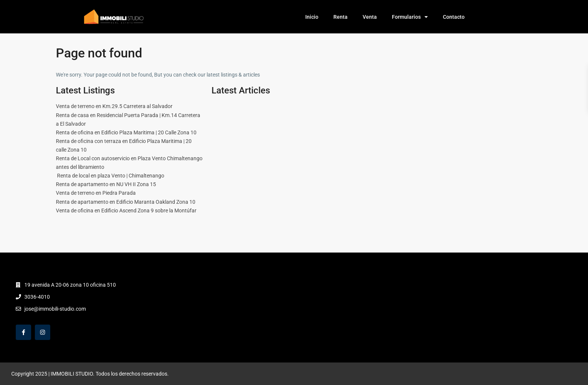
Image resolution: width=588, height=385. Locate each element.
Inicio (312, 17)
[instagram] (43, 332)
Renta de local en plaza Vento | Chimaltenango (110, 176)
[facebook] (23, 332)
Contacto (454, 17)
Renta (340, 17)
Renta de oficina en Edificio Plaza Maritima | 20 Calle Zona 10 (126, 132)
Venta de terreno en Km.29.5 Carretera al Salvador (114, 106)
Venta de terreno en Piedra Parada (96, 193)
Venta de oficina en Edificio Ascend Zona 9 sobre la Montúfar (126, 211)
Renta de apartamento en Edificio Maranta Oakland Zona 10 (126, 202)
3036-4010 (37, 297)
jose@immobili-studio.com (55, 309)
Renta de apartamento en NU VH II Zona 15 (106, 184)
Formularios (410, 17)
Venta (370, 17)
